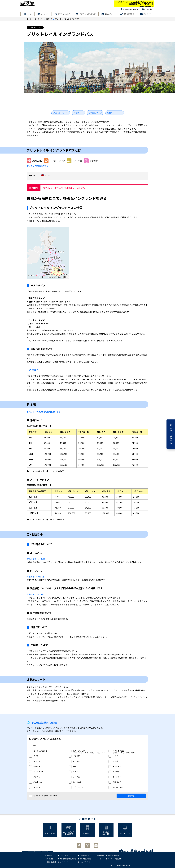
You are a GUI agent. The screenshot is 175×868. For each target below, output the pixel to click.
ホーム (29, 14)
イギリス (74, 772)
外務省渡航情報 (51, 862)
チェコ (74, 766)
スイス (34, 756)
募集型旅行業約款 (113, 856)
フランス (35, 761)
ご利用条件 (93, 113)
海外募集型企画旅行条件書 (68, 859)
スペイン (35, 787)
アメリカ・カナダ (64, 14)
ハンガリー (36, 777)
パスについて (59, 113)
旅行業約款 (101, 856)
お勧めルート (113, 113)
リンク (99, 859)
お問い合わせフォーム (70, 362)
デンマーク (115, 766)
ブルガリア (115, 761)
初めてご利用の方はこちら (131, 9)
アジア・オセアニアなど (87, 14)
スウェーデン (76, 787)
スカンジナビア (77, 751)
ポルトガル (36, 782)
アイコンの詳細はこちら (37, 166)
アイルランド (116, 787)
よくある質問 (148, 9)
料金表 (76, 113)
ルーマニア (75, 782)
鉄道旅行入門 (87, 833)
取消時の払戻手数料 (106, 833)
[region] (87, 768)
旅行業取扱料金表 (85, 859)
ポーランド (115, 777)
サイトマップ (64, 862)
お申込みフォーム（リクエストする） (57, 601)
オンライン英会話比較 (115, 859)
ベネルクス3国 (116, 751)
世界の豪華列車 (129, 14)
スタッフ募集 (64, 856)
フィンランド (36, 772)
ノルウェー (75, 777)
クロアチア (36, 766)
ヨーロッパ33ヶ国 (38, 751)
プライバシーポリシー (87, 856)
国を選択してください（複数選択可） (46, 739)
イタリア (74, 756)
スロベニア (115, 782)
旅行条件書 (50, 859)
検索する (131, 796)
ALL (33, 746)
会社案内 (49, 856)
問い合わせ (127, 390)
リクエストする (171, 434)
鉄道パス (49, 19)
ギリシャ (114, 772)
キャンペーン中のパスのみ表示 (43, 796)
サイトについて (125, 833)
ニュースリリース (85, 862)
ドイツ (113, 756)
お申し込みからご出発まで (69, 833)
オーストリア (76, 761)
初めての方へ (50, 833)
